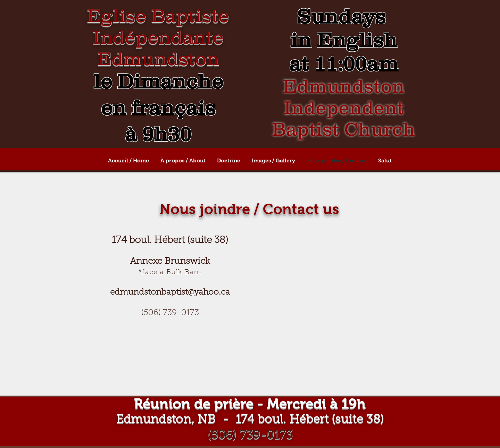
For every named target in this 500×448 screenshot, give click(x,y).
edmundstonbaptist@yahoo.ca (170, 293)
